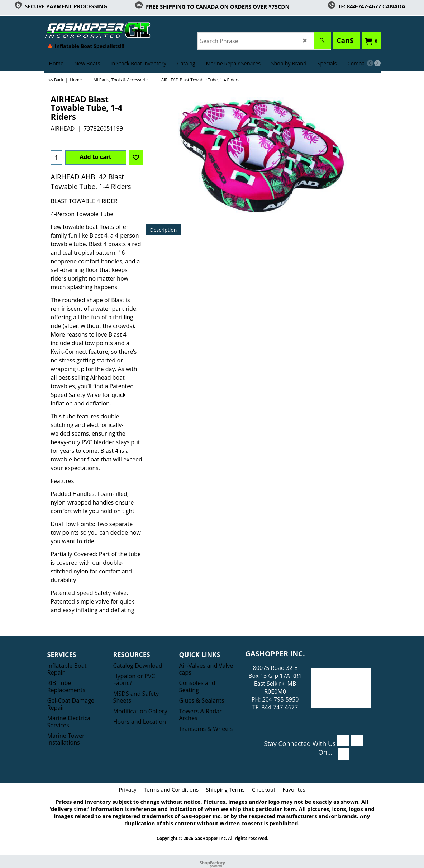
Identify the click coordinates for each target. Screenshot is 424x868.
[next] (377, 63)
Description (164, 230)
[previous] (370, 63)
